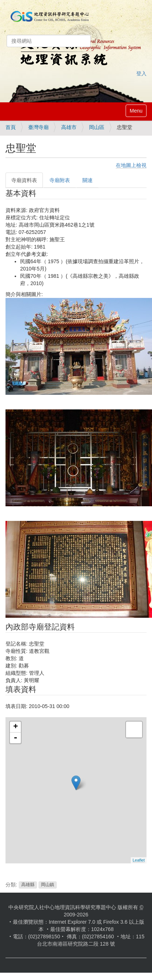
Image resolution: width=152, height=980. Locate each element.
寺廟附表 (60, 180)
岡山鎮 (48, 885)
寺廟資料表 (24, 180)
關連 (88, 180)
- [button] (15, 738)
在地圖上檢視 (131, 165)
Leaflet (139, 860)
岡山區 (97, 127)
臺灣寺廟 (38, 127)
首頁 (11, 127)
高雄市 (69, 127)
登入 (141, 73)
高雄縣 (28, 885)
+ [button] (16, 727)
